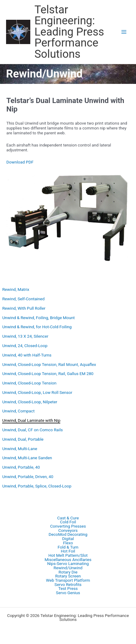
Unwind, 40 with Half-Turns (27, 355)
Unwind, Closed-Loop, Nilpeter (30, 402)
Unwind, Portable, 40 (21, 467)
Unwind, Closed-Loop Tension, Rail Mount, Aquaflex (49, 364)
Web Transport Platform (68, 580)
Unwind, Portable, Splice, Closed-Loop (37, 486)
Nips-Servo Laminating (68, 564)
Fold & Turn (68, 547)
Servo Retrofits (68, 585)
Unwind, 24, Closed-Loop (25, 346)
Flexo (68, 543)
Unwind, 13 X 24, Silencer (25, 336)
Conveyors (68, 531)
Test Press (68, 589)
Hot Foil (68, 551)
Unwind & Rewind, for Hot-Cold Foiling (37, 327)
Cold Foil (68, 522)
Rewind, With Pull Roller (24, 308)
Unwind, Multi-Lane (20, 449)
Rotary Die (68, 572)
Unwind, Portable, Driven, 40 (28, 477)
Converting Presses (68, 526)
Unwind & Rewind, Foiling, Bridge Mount (38, 318)
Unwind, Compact (18, 411)
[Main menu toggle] (124, 32)
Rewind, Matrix (16, 289)
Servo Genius (68, 593)
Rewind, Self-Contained (23, 299)
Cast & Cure (68, 518)
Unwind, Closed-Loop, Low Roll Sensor (37, 392)
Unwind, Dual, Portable (23, 439)
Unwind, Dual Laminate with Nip (31, 420)
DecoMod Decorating (68, 535)
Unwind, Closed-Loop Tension (29, 383)
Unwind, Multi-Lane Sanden (27, 458)
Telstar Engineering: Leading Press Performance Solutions (69, 32)
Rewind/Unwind (68, 568)
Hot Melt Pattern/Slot (68, 556)
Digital (68, 539)
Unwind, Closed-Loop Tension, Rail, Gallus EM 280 (48, 374)
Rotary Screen (68, 576)
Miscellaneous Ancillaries (68, 560)
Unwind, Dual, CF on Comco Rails (32, 430)
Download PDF (20, 162)
